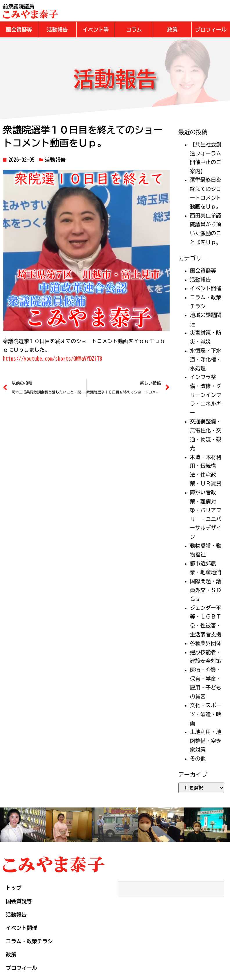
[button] (19, 29)
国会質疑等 (203, 270)
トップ (14, 888)
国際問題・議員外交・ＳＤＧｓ (206, 590)
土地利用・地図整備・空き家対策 (206, 740)
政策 (11, 954)
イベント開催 (206, 288)
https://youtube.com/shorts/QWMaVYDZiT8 (53, 358)
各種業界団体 (206, 643)
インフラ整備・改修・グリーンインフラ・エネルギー (206, 394)
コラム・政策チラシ (29, 941)
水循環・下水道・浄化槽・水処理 (206, 359)
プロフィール (21, 968)
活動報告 (55, 159)
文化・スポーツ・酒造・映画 (206, 714)
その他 (198, 758)
